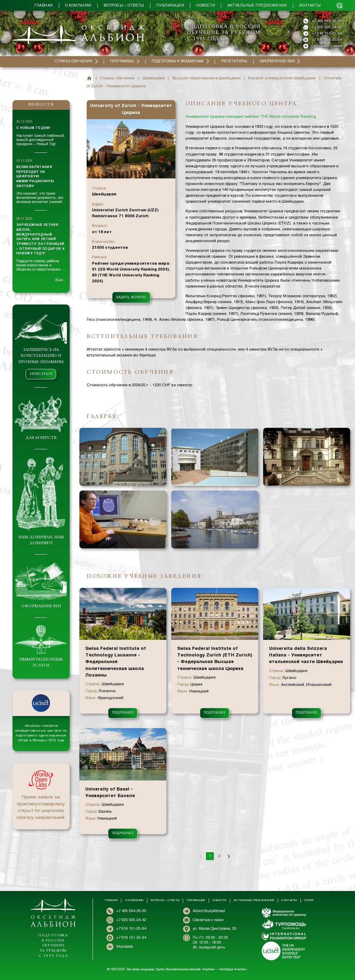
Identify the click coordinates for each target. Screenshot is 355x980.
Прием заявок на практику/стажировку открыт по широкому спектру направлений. (41, 808)
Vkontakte (124, 947)
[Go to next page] (229, 856)
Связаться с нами (327, 46)
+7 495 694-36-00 (327, 21)
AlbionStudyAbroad (209, 911)
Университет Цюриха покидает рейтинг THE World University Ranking (251, 117)
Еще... (60, 280)
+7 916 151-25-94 (327, 34)
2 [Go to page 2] (219, 856)
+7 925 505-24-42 (327, 27)
